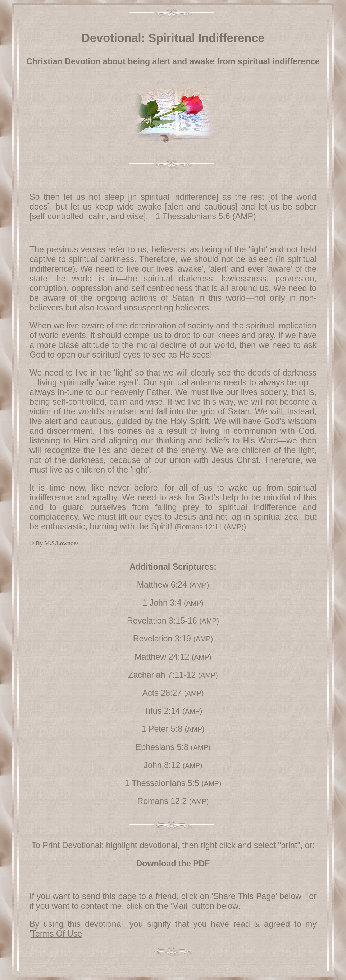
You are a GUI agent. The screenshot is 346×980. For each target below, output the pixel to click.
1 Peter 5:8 (162, 729)
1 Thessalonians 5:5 (162, 783)
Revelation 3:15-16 (162, 621)
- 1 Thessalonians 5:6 (189, 216)
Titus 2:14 (162, 711)
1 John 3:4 (162, 603)
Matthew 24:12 (162, 657)
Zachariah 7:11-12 (162, 675)
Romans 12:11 (200, 527)
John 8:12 (162, 765)
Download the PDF (173, 864)
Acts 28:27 (162, 693)
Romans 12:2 (162, 801)
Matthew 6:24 (162, 585)
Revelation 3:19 (162, 639)
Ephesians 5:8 (162, 747)
